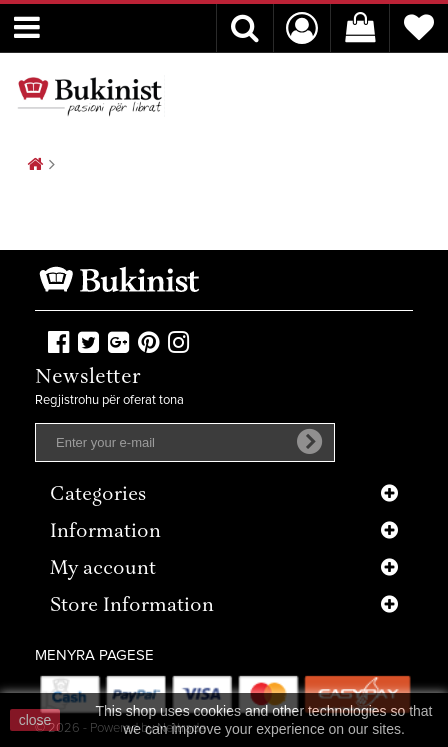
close (35, 720)
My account (103, 569)
